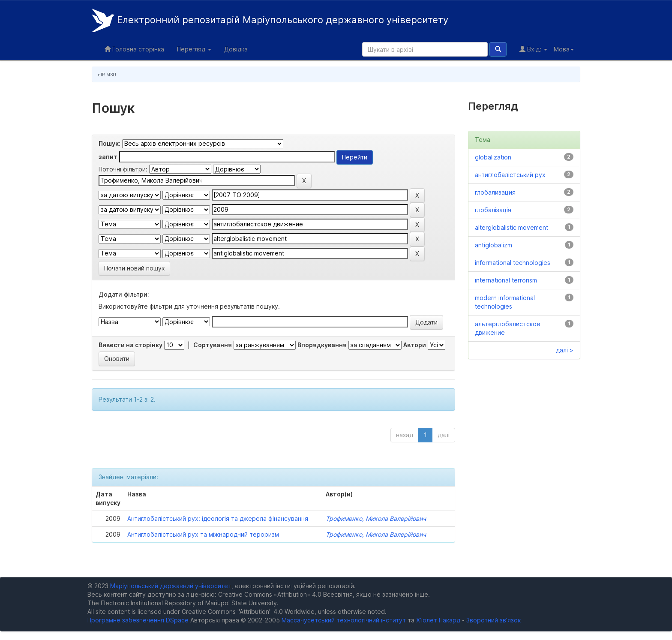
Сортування (213, 345)
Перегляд (194, 49)
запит (108, 157)
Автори (415, 345)
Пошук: (109, 143)
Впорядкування (322, 345)
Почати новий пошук (134, 268)
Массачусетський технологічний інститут (344, 620)
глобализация (495, 192)
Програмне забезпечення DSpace (138, 620)
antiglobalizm (493, 245)
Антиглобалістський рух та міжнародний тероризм (203, 534)
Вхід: (533, 49)
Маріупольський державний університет (171, 586)
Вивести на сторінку (130, 345)
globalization (493, 157)
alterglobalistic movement (511, 227)
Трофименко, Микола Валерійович (376, 518)
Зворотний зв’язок (493, 620)
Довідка (236, 49)
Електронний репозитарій (270, 20)
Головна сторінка (134, 49)
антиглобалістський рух (510, 175)
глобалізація (493, 210)
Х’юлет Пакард (438, 620)
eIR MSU (107, 75)
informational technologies (513, 263)
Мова (564, 49)
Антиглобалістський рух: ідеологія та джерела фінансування (218, 518)
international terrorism (506, 280)
